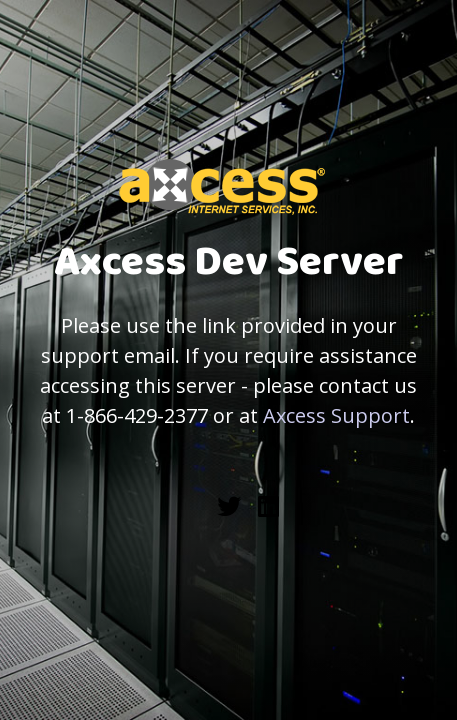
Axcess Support (336, 415)
